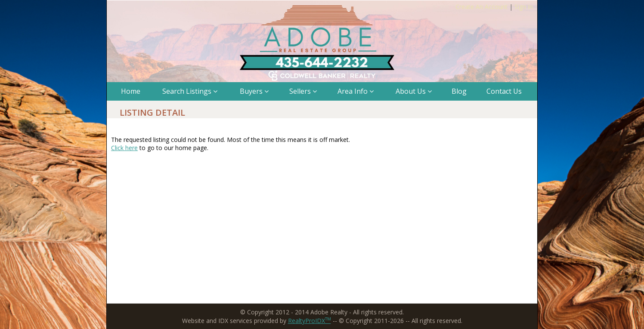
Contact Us (504, 91)
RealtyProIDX (310, 321)
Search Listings (190, 91)
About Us (414, 91)
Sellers (303, 91)
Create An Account (481, 7)
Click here (124, 148)
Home (131, 91)
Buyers (254, 91)
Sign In (524, 7)
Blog (459, 91)
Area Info (356, 91)
